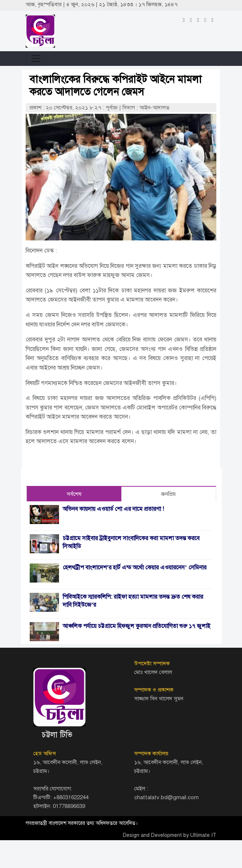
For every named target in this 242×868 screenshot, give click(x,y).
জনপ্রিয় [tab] (168, 494)
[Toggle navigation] (36, 59)
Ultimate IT (203, 835)
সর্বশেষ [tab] (74, 494)
